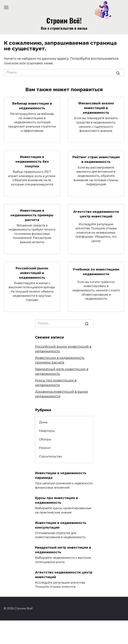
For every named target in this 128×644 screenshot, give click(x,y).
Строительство (51, 456)
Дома (43, 422)
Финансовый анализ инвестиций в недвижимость (96, 108)
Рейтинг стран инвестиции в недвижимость (96, 159)
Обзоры (45, 439)
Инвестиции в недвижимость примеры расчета (32, 215)
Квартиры (47, 431)
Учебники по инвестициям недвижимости (96, 272)
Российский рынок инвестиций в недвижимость (32, 273)
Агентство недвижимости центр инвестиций (96, 214)
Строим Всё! (64, 20)
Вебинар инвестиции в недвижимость (32, 106)
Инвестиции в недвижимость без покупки (32, 162)
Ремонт (45, 448)
